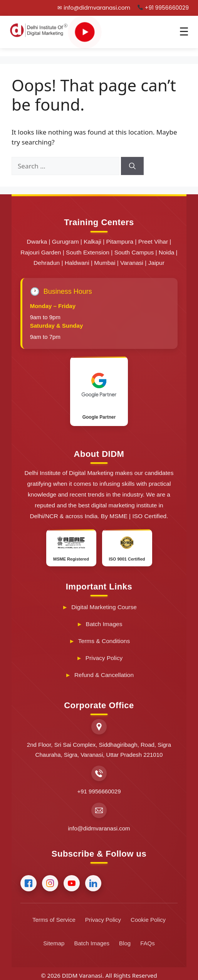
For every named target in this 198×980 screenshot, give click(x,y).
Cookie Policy (148, 920)
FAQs (148, 943)
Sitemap (54, 943)
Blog (125, 943)
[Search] (132, 166)
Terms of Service (54, 920)
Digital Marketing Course (104, 607)
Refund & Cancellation (104, 675)
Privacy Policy (104, 658)
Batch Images (104, 624)
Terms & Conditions (104, 641)
